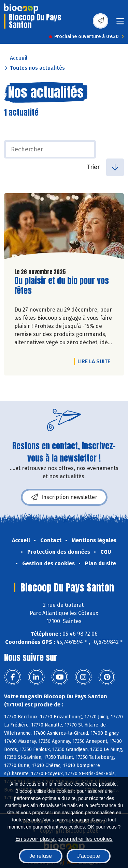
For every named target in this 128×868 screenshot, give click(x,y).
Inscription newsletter (64, 497)
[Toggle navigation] (120, 23)
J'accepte (89, 856)
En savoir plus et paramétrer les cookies (64, 839)
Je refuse (41, 856)
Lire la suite (96, 361)
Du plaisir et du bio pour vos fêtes (62, 286)
